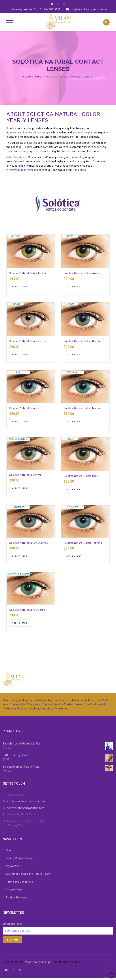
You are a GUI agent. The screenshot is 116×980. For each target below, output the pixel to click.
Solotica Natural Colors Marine (82, 409)
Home (27, 77)
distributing (78, 157)
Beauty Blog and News (20, 860)
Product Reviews (16, 899)
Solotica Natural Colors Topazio (83, 544)
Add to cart (20, 287)
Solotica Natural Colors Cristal (27, 342)
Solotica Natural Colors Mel (26, 476)
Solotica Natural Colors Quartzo (29, 544)
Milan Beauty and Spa (20, 157)
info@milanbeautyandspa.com (89, 9)
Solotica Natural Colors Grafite (82, 342)
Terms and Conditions (19, 884)
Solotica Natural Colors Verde (27, 611)
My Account (13, 868)
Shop (38, 77)
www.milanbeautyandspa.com (26, 810)
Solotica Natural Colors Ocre (81, 477)
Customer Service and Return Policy (28, 876)
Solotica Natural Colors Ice (25, 409)
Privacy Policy (14, 891)
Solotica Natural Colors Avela (81, 273)
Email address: (12, 926)
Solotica (11, 128)
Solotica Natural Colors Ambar (28, 273)
